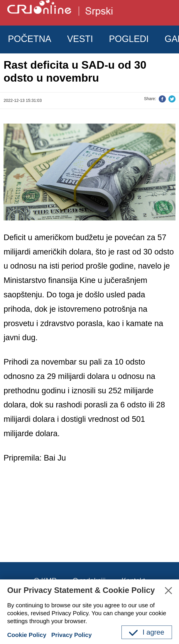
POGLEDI (129, 39)
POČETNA (29, 39)
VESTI (80, 39)
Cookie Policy (27, 635)
